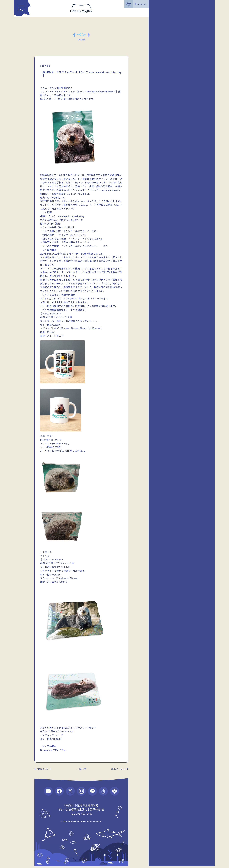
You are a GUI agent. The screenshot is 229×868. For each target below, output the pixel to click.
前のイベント (44, 769)
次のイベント (118, 769)
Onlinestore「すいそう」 (53, 750)
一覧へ (80, 769)
